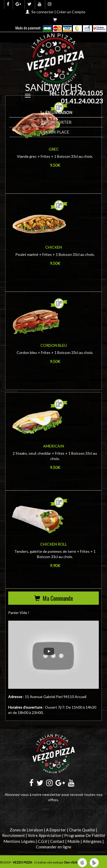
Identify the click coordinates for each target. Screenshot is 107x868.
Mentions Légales (19, 841)
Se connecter (43, 12)
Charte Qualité (82, 830)
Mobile (74, 841)
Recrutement (13, 835)
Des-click (71, 862)
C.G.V (43, 841)
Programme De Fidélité (85, 835)
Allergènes (92, 841)
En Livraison (56, 112)
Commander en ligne (54, 847)
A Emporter (56, 122)
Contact (57, 841)
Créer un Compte (71, 12)
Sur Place (56, 132)
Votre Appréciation (45, 835)
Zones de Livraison (26, 830)
